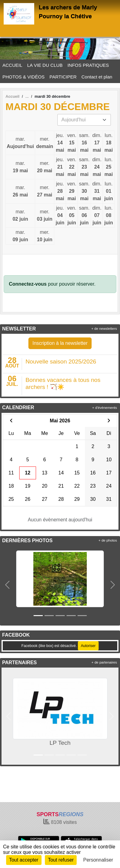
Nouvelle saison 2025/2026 (61, 362)
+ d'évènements (105, 408)
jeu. (60, 143)
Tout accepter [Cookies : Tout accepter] (24, 860)
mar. (20, 143)
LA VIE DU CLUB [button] (45, 65)
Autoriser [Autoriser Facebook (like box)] (88, 646)
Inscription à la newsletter (60, 343)
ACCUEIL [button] (12, 65)
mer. (45, 143)
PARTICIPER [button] (63, 77)
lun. (109, 143)
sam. (84, 143)
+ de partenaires (104, 662)
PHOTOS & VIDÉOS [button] (24, 77)
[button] (7, 585)
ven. (72, 143)
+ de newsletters (104, 329)
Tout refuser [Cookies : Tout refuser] (61, 860)
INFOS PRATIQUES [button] (88, 65)
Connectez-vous (28, 284)
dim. (97, 143)
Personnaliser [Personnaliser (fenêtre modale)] (98, 860)
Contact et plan (97, 77)
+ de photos (108, 540)
